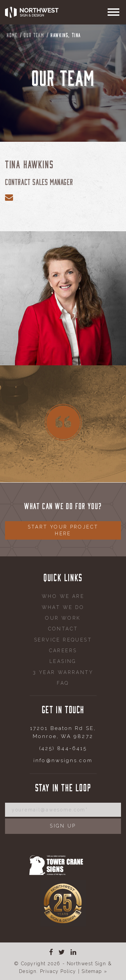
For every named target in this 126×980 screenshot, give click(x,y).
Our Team (34, 35)
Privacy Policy (58, 971)
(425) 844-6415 (63, 748)
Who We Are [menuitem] (63, 596)
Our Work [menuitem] (63, 618)
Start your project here (63, 530)
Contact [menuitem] (63, 629)
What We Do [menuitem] (63, 607)
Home (12, 35)
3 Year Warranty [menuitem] (63, 672)
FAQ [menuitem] (63, 683)
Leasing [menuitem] (63, 661)
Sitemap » (94, 971)
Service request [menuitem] (63, 640)
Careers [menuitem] (63, 651)
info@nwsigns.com (63, 760)
